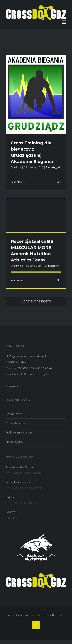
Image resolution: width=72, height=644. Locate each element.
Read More (17, 182)
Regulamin (13, 386)
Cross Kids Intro (17, 423)
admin (17, 167)
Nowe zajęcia (14, 442)
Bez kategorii (53, 167)
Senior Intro (14, 414)
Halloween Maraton (19, 432)
